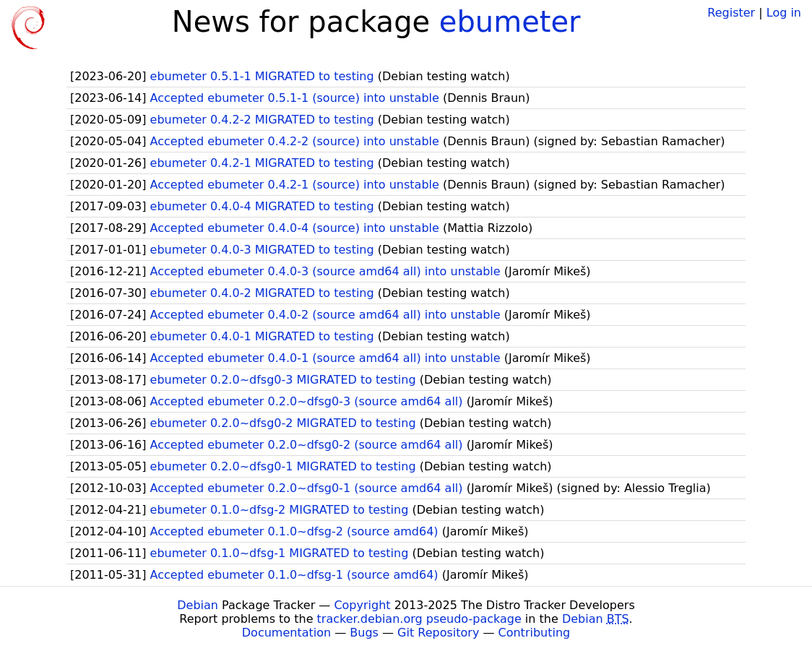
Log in (784, 13)
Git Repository (438, 633)
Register (731, 13)
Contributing (535, 633)
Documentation (286, 633)
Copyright (362, 605)
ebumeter (510, 22)
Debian (198, 605)
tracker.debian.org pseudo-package (419, 619)
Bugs (364, 633)
